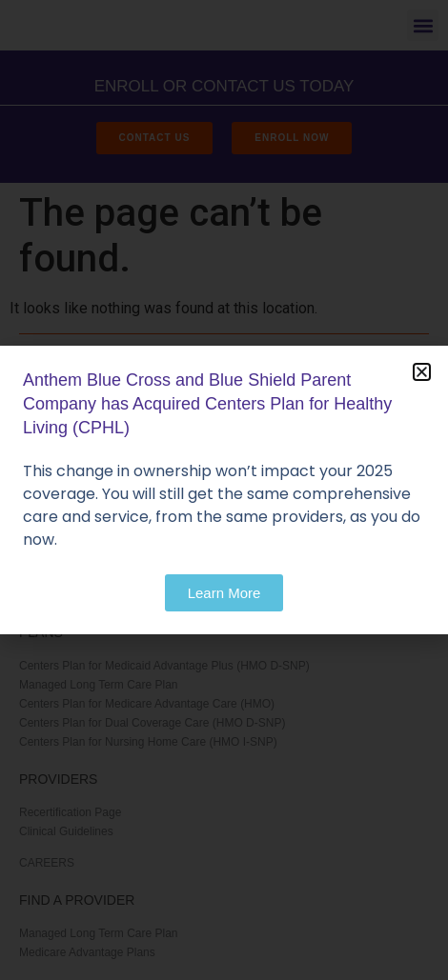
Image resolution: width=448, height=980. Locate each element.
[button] (422, 372)
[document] (224, 490)
